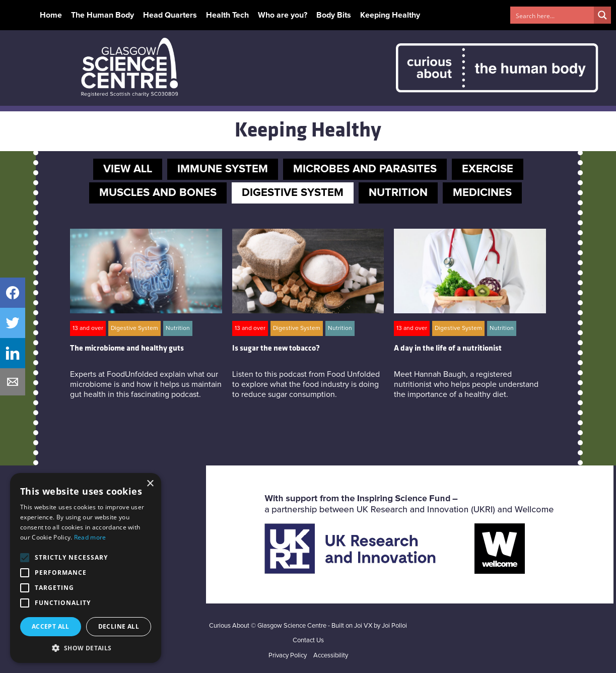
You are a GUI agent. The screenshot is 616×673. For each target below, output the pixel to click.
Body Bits (334, 15)
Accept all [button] (51, 626)
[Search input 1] (553, 15)
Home (51, 15)
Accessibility (331, 656)
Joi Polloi (394, 626)
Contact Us (308, 641)
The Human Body (102, 15)
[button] (86, 648)
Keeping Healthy (390, 15)
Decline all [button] (119, 626)
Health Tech (227, 15)
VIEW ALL (128, 169)
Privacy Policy (288, 656)
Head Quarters (170, 15)
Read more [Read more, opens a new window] (90, 537)
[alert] (86, 568)
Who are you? (283, 15)
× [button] (150, 484)
